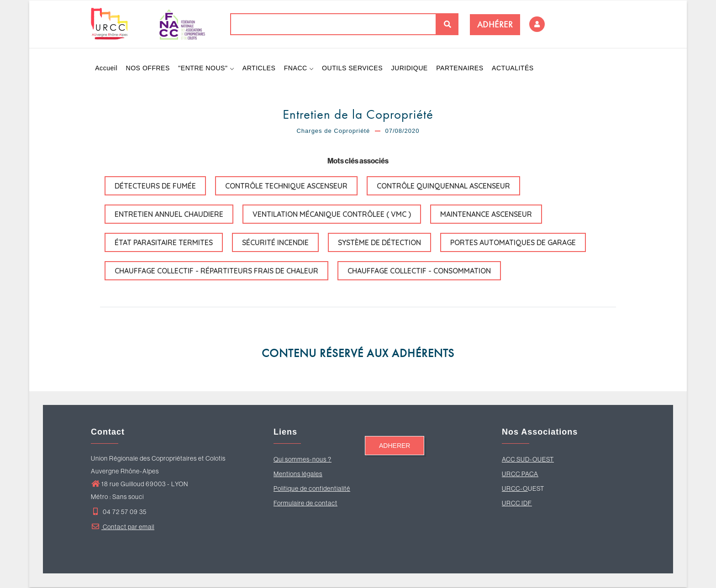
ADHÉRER (495, 24)
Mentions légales (298, 475)
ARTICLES (259, 68)
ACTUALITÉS (514, 68)
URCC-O (515, 489)
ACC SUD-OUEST (528, 460)
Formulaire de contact (305, 504)
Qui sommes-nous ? (303, 460)
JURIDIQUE (411, 68)
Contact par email (123, 528)
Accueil (107, 68)
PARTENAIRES (461, 68)
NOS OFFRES (148, 68)
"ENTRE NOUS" (207, 68)
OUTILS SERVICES (354, 68)
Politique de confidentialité (312, 489)
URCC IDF (517, 504)
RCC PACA (522, 475)
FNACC (300, 68)
